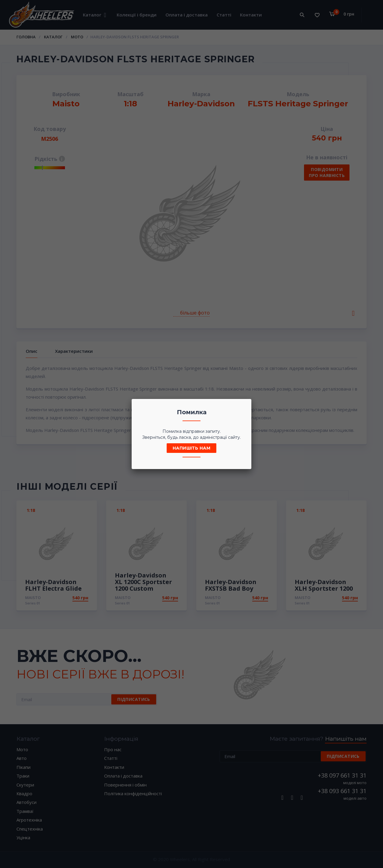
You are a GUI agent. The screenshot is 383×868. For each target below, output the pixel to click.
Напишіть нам (191, 448)
